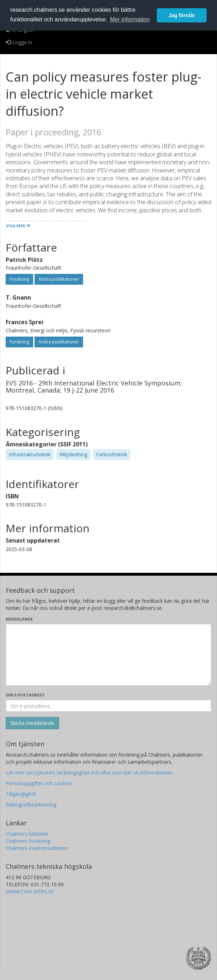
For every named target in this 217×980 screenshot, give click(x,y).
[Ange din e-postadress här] (108, 706)
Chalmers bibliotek (27, 834)
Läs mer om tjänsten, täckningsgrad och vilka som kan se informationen (89, 772)
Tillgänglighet (21, 794)
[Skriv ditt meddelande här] (108, 655)
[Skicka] (32, 723)
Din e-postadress (25, 695)
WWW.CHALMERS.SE (30, 891)
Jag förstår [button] (182, 15)
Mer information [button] (130, 19)
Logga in (19, 42)
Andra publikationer (59, 279)
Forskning (19, 279)
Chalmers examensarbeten (37, 848)
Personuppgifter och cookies (39, 783)
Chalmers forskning (28, 841)
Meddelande (19, 619)
